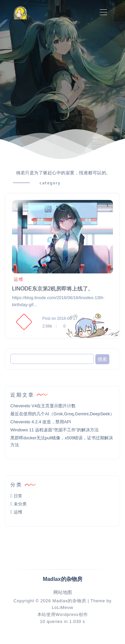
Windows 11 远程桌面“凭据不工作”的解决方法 (54, 430)
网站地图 (63, 592)
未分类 (20, 504)
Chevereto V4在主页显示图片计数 (43, 406)
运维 (18, 279)
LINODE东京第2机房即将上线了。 (53, 289)
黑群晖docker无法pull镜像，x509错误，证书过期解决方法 (62, 441)
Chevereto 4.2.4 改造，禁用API (41, 422)
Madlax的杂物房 (69, 601)
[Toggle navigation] (103, 13)
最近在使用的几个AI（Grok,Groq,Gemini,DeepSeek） (62, 414)
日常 (18, 496)
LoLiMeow (62, 607)
